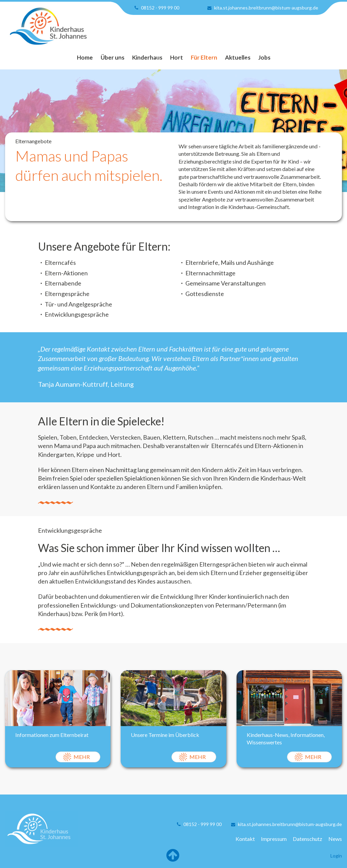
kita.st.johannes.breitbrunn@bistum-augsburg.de (266, 8)
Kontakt (245, 839)
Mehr (82, 757)
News (335, 839)
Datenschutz (308, 839)
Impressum (274, 839)
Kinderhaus (147, 57)
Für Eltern (204, 57)
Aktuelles (238, 57)
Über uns (113, 57)
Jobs (264, 57)
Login (336, 856)
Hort (177, 57)
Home (85, 57)
